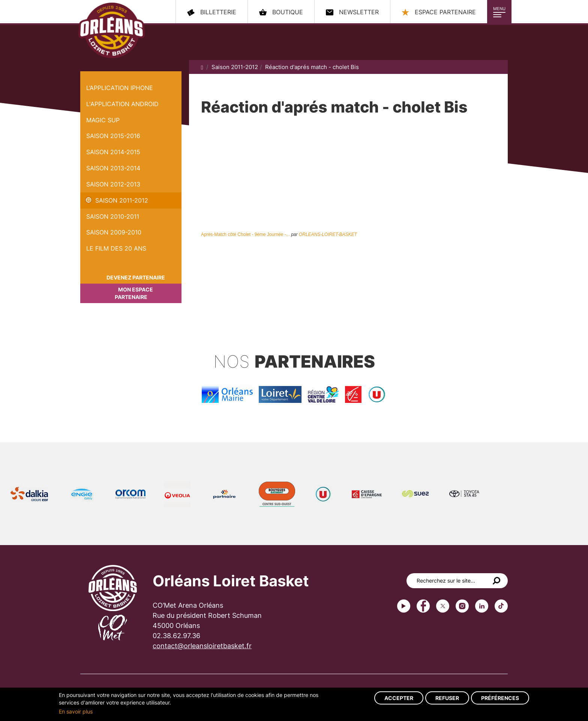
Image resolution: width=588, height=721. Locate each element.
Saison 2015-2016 (113, 136)
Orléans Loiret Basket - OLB (112, 30)
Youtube (404, 606)
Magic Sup (103, 120)
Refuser (447, 698)
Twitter (443, 606)
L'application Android (122, 104)
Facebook (423, 606)
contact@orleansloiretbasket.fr (202, 646)
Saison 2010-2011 (113, 216)
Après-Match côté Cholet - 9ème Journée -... (245, 234)
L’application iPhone (120, 88)
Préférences (500, 698)
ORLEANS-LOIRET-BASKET (328, 234)
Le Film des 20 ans (116, 248)
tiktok (501, 606)
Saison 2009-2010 (114, 232)
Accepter (399, 698)
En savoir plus (76, 711)
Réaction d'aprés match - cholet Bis (131, 75)
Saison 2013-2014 (113, 168)
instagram (462, 606)
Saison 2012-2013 (113, 184)
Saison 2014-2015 (113, 152)
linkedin (482, 606)
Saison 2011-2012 (122, 200)
